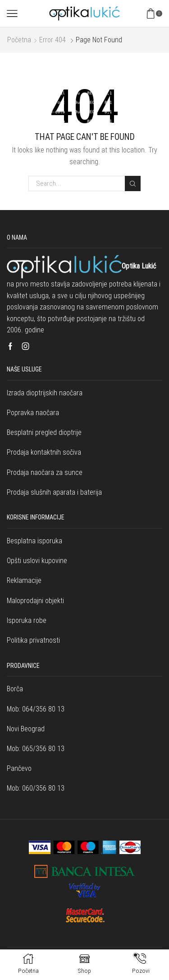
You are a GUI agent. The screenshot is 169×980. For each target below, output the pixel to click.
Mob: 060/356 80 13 (36, 788)
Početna (19, 40)
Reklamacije (24, 580)
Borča (15, 689)
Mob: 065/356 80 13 (36, 749)
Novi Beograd (26, 729)
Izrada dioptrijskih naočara (45, 393)
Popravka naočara (33, 413)
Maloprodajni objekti (35, 601)
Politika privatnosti (33, 640)
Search (132, 184)
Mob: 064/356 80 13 (36, 709)
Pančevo (19, 768)
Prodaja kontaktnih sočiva (44, 452)
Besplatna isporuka (34, 541)
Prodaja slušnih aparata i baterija (54, 492)
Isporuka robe (27, 620)
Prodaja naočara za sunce (45, 472)
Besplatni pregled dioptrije (44, 432)
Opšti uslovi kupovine (37, 561)
